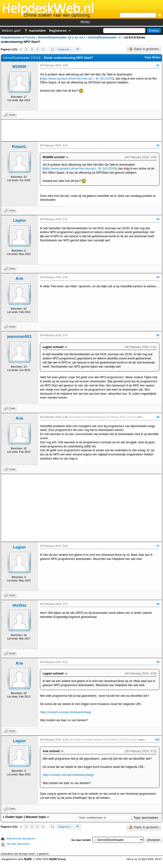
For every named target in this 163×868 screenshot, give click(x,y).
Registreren (58, 31)
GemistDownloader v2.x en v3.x (62, 37)
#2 (158, 145)
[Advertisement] (81, 130)
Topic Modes (153, 57)
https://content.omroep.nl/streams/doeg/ (66, 712)
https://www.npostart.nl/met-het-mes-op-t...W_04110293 (77, 79)
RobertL (19, 147)
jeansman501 (19, 337)
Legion (19, 220)
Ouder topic (14, 817)
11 (52, 49)
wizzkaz (19, 605)
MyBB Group (58, 859)
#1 (158, 65)
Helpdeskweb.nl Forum (18, 37)
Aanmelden (37, 31)
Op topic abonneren (18, 844)
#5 (158, 335)
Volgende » (65, 49)
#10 (157, 740)
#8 (158, 604)
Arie (19, 278)
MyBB (28, 859)
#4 (158, 277)
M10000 (19, 67)
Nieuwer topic (36, 817)
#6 (158, 417)
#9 (158, 662)
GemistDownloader (102, 37)
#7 (158, 546)
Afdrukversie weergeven (21, 838)
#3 (158, 219)
